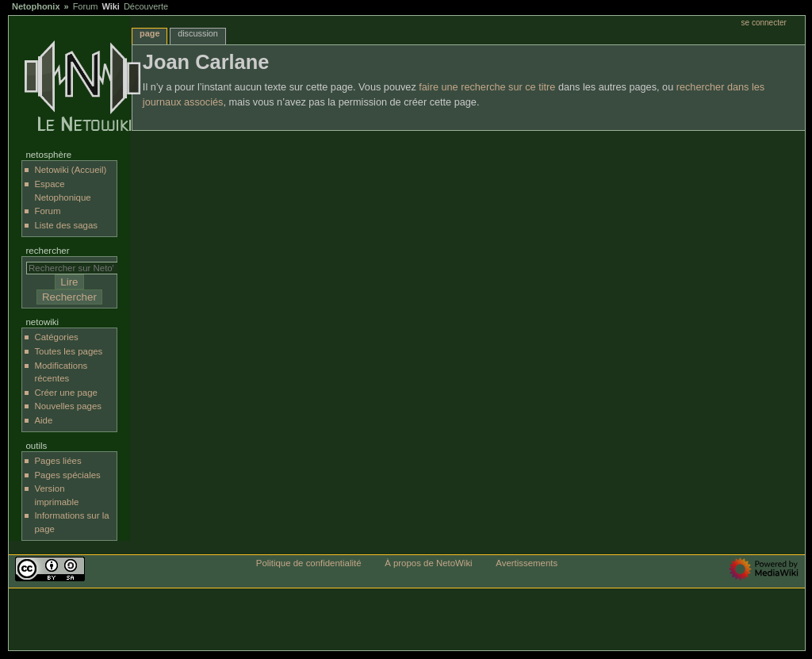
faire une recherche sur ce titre (487, 87)
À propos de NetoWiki (428, 563)
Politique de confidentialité (309, 563)
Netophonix (36, 6)
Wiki (111, 6)
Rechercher (47, 251)
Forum (86, 6)
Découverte (146, 6)
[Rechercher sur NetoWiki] (76, 268)
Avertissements (527, 563)
